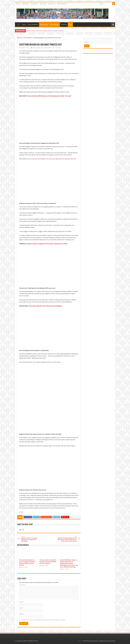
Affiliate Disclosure (62, 4)
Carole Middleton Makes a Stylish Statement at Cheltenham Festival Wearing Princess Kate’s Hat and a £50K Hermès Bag (69, 563)
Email (21, 608)
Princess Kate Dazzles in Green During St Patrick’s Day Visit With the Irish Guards (27, 563)
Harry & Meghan (54, 25)
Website (21, 614)
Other (70, 25)
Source (21, 512)
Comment (22, 585)
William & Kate (44, 25)
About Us (18, 4)
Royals (24, 25)
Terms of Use (43, 4)
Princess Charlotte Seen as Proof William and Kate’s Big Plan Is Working (45, 31)
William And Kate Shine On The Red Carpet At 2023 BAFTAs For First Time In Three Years (67, 539)
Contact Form (52, 4)
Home (18, 24)
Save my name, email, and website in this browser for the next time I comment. (43, 620)
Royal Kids (64, 25)
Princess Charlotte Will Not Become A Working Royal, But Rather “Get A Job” (49, 96)
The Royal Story (94, 641)
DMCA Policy (26, 4)
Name (21, 602)
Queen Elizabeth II (33, 25)
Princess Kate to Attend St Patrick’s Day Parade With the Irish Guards (48, 562)
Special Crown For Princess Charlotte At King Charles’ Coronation (31, 539)
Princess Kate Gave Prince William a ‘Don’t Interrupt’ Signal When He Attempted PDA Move (51, 159)
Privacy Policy (34, 4)
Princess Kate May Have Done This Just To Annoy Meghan (45, 306)
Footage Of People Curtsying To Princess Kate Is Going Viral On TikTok (47, 244)
